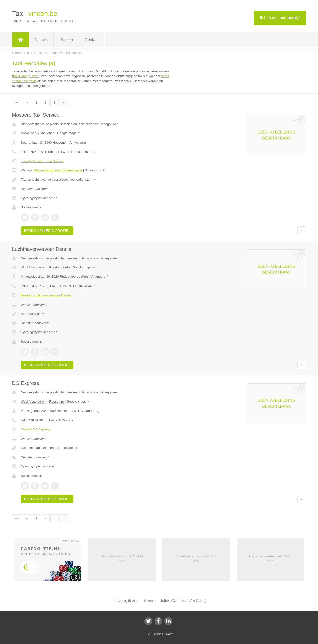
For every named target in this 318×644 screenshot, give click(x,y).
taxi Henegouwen (26, 76)
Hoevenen (47, 133)
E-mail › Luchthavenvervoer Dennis (46, 295)
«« (17, 102)
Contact (92, 40)
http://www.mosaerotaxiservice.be (58, 170)
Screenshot (95, 170)
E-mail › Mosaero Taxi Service (42, 161)
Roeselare (57, 402)
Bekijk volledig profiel (47, 231)
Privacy (168, 634)
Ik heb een (280, 18)
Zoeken (66, 40)
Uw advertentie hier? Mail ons (122, 559)
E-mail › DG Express (36, 429)
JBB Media (155, 634)
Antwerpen (29, 133)
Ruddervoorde (59, 267)
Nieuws (41, 40)
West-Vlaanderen (33, 267)
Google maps (69, 133)
